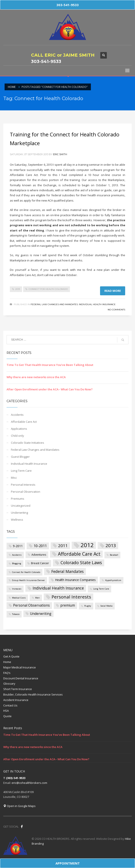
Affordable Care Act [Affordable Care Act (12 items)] (79, 554)
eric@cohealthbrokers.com (29, 783)
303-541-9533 (46, 61)
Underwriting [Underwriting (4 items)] (41, 614)
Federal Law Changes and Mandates (54, 304)
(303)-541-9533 (16, 778)
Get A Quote (11, 656)
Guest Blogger (20, 457)
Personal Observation (26, 492)
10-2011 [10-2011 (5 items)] (40, 546)
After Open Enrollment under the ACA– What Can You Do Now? (50, 389)
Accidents (17, 415)
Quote (7, 716)
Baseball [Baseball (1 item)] (114, 555)
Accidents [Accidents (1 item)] (17, 555)
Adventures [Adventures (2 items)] (39, 555)
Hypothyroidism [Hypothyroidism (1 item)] (113, 580)
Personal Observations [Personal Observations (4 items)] (31, 605)
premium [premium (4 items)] (68, 605)
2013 (18, 289)
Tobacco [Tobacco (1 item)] (16, 614)
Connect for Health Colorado (48, 289)
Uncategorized (21, 506)
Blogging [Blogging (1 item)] (17, 563)
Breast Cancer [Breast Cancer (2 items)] (40, 563)
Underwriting (19, 513)
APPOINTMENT (68, 863)
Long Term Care (21, 471)
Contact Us (10, 705)
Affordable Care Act (24, 422)
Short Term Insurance (18, 689)
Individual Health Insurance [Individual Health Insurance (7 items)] (58, 588)
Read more (113, 291)
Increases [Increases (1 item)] (17, 589)
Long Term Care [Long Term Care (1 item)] (101, 589)
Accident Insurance (16, 700)
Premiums (18, 499)
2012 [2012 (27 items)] (87, 545)
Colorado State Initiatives (28, 443)
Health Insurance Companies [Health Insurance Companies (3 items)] (75, 580)
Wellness (17, 520)
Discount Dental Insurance (21, 678)
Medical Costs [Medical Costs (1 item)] (19, 598)
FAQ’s (7, 673)
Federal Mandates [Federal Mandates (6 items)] (67, 571)
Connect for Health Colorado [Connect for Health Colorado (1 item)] (26, 572)
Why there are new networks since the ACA (36, 377)
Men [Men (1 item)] (37, 598)
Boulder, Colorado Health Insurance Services (33, 694)
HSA (6, 711)
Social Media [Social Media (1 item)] (106, 606)
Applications (19, 429)
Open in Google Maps (19, 806)
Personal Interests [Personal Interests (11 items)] (71, 597)
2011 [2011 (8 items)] (63, 546)
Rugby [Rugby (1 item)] (88, 606)
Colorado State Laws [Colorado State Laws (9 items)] (81, 563)
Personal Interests (23, 485)
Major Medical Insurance (20, 667)
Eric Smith (60, 154)
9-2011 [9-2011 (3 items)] (18, 546)
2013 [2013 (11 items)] (111, 545)
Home (7, 662)
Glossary (9, 684)
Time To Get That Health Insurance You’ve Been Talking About (50, 365)
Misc (14, 478)
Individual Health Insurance (97, 304)
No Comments (116, 310)
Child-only (17, 436)
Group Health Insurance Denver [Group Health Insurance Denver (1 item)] (28, 580)
